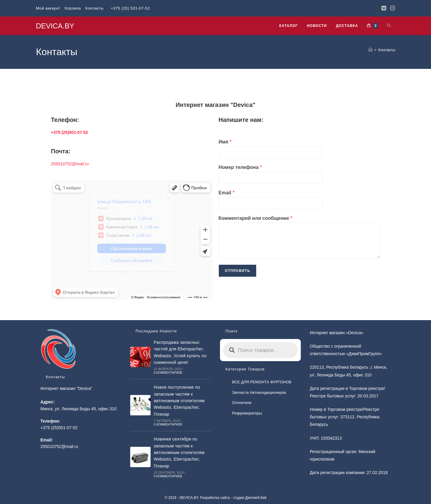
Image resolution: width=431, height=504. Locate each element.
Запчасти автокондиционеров (259, 392)
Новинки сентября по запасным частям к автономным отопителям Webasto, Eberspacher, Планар (179, 452)
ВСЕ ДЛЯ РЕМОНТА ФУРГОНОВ (262, 382)
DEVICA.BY (55, 26)
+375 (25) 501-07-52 (130, 8)
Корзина (73, 8)
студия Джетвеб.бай (250, 498)
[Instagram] (392, 8)
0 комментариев (168, 373)
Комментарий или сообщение (255, 218)
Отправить (237, 271)
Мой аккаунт (48, 8)
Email (226, 193)
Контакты (94, 8)
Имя (225, 142)
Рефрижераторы (247, 413)
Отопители (242, 403)
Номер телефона (240, 167)
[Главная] (370, 50)
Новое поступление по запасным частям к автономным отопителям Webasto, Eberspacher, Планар (179, 401)
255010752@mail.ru (70, 164)
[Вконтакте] (384, 8)
